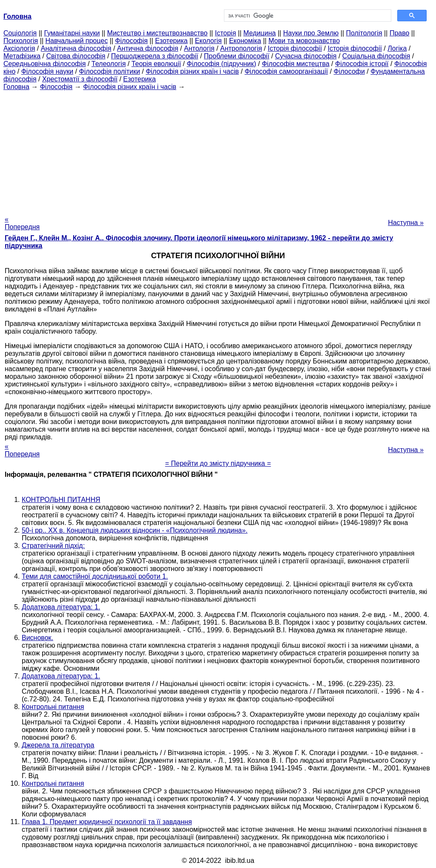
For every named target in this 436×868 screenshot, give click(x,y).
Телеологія (109, 64)
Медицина (260, 33)
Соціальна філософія (376, 56)
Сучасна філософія (306, 56)
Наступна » (406, 223)
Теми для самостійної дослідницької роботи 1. (95, 576)
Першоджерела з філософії (155, 56)
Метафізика (22, 56)
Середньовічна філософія (44, 64)
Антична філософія (148, 48)
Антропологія (241, 48)
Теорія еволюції (156, 64)
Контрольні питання (53, 707)
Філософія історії (362, 64)
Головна (16, 87)
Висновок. (37, 638)
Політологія (364, 33)
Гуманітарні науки (72, 33)
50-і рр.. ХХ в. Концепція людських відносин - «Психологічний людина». (135, 530)
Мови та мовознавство (304, 41)
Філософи (349, 71)
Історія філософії (295, 48)
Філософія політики (110, 71)
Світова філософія (76, 56)
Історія (226, 33)
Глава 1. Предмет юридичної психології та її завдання (107, 822)
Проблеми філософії (237, 56)
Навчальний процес (76, 41)
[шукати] (307, 16)
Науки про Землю (311, 33)
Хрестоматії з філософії (80, 79)
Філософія (131, 41)
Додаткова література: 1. (61, 607)
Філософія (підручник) (222, 64)
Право (400, 33)
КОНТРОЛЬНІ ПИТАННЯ (61, 500)
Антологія (199, 48)
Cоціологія (20, 33)
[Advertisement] (218, 150)
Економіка (245, 41)
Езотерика (171, 41)
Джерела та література (58, 745)
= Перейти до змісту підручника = (218, 463)
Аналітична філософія (76, 48)
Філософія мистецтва (296, 64)
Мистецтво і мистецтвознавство (158, 33)
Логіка (397, 48)
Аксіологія (19, 48)
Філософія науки (47, 71)
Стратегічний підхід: (53, 546)
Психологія (21, 41)
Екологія (208, 41)
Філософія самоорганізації (286, 71)
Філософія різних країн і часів (192, 71)
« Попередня (22, 223)
